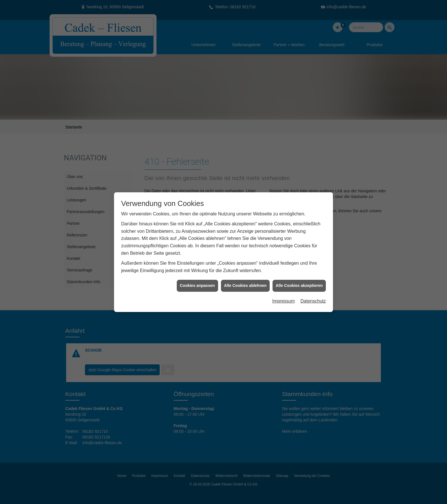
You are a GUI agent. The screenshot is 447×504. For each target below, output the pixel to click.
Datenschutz (313, 290)
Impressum (284, 290)
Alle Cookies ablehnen (245, 274)
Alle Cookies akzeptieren (299, 274)
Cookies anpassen (197, 274)
